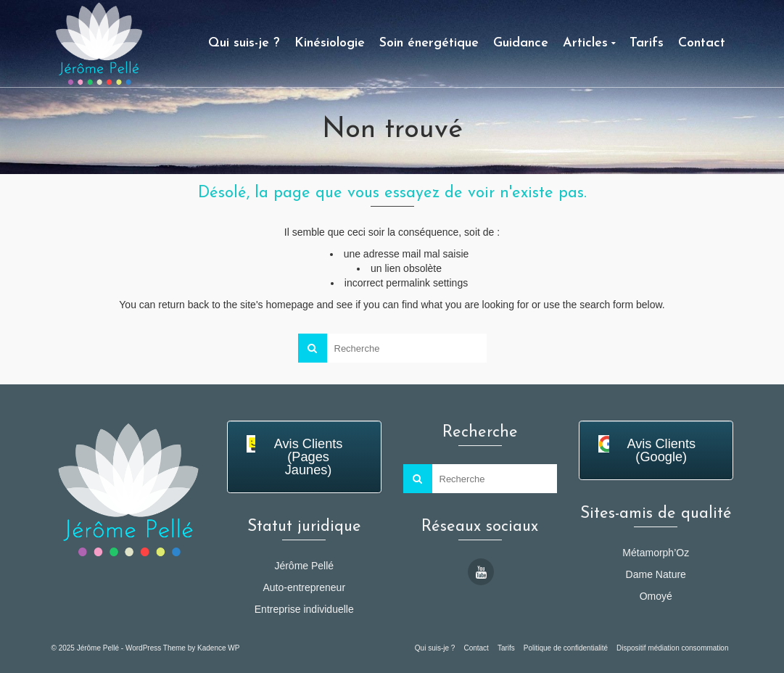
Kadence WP (218, 648)
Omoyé (656, 596)
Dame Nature (656, 574)
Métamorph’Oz (656, 553)
